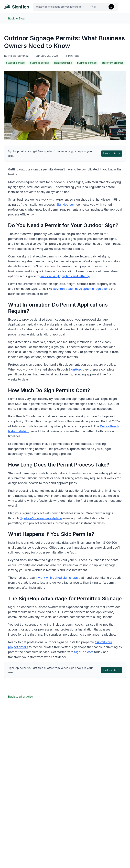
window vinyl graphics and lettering (65, 276)
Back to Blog (14, 18)
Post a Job (112, 153)
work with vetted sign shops (58, 578)
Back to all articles (18, 697)
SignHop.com (66, 205)
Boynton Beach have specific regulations (81, 289)
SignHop (75, 369)
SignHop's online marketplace (41, 518)
